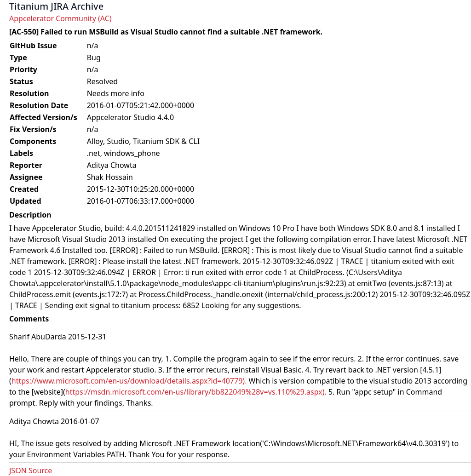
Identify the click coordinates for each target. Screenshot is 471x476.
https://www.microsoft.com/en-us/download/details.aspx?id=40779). (129, 381)
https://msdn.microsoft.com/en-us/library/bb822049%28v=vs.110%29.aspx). (196, 392)
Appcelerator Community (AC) (60, 18)
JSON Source (31, 470)
